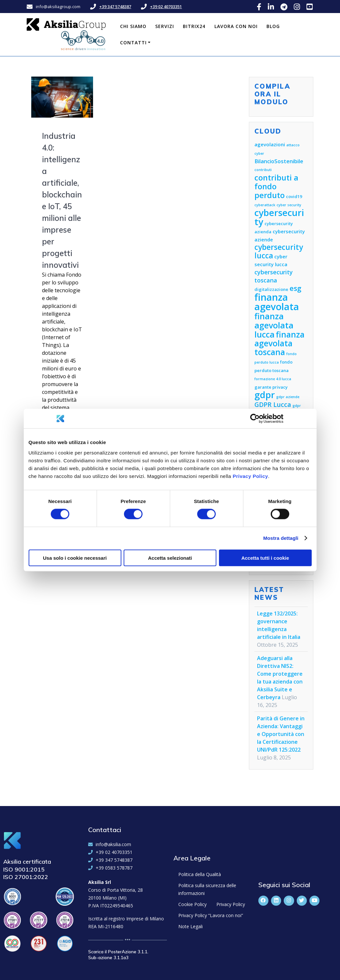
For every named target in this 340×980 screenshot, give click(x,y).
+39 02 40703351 (166, 7)
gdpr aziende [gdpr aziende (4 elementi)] (288, 397)
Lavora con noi (236, 26)
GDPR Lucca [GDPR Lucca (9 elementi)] (273, 404)
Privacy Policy (250, 476)
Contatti (133, 43)
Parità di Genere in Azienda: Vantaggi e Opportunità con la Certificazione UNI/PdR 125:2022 (281, 734)
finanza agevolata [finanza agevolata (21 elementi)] (277, 302)
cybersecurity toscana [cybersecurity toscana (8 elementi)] (274, 276)
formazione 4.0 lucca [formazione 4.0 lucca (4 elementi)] (273, 379)
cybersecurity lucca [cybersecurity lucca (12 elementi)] (279, 251)
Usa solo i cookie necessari (75, 558)
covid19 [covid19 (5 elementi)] (294, 196)
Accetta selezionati (170, 558)
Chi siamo (133, 26)
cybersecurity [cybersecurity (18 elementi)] (279, 217)
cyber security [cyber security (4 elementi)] (289, 205)
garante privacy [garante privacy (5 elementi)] (271, 387)
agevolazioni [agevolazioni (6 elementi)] (270, 144)
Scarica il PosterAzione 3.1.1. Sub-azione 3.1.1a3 (118, 955)
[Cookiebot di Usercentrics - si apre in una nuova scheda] (255, 419)
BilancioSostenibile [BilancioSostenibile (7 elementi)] (279, 161)
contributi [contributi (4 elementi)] (263, 170)
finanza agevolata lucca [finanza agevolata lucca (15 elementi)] (274, 325)
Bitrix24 (194, 26)
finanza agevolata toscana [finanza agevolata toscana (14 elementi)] (279, 343)
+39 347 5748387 (115, 7)
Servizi (165, 26)
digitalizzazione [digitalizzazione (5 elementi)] (271, 289)
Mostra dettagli (281, 538)
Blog (273, 26)
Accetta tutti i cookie (265, 558)
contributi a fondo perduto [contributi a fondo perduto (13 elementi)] (276, 186)
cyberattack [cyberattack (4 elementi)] (265, 205)
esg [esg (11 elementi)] (295, 288)
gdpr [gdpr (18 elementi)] (265, 395)
